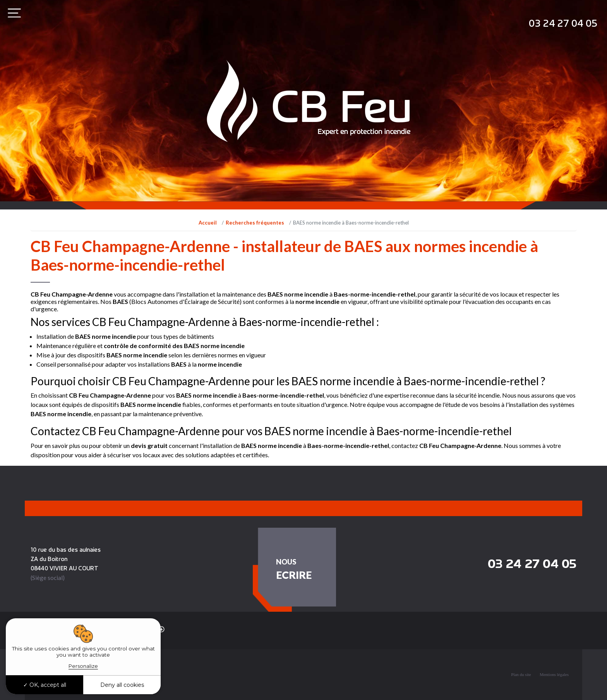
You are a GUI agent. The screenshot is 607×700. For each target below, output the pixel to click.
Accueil (208, 223)
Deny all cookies (122, 685)
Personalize (83, 666)
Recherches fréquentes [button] (127, 629)
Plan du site (521, 674)
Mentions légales (554, 674)
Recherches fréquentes (255, 223)
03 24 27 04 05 (563, 23)
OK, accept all (45, 685)
